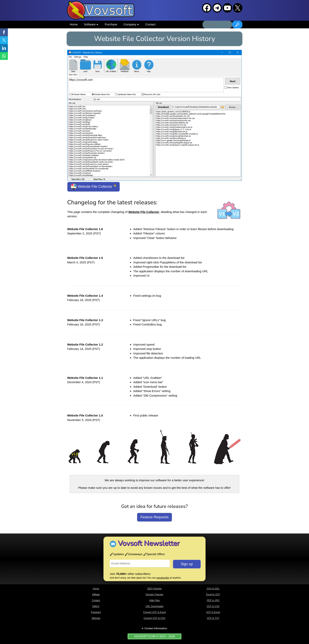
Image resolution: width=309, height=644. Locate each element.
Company (131, 24)
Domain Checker (154, 595)
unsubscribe (163, 578)
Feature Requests (154, 517)
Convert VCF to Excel (154, 612)
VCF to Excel (213, 612)
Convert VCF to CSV (155, 618)
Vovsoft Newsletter (149, 543)
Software (91, 24)
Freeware (96, 612)
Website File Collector (94, 187)
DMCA (96, 606)
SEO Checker (154, 589)
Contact (150, 24)
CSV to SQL (213, 589)
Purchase (111, 24)
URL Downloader (155, 606)
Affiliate (96, 595)
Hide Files (154, 600)
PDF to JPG (213, 600)
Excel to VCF (213, 595)
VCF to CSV (213, 606)
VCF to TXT (213, 618)
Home (74, 24)
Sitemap (96, 618)
